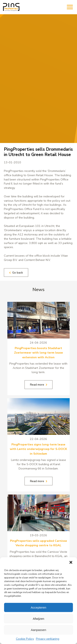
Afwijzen (39, 619)
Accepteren (39, 607)
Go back (16, 273)
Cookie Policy (25, 639)
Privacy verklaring (48, 639)
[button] (71, 562)
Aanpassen (38, 630)
